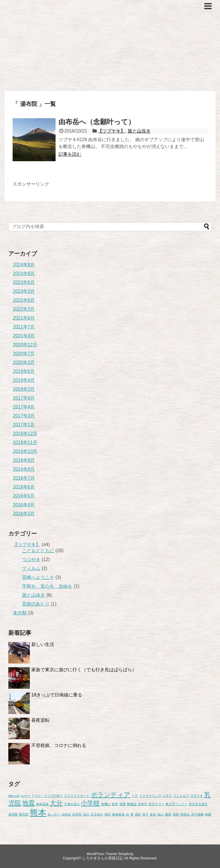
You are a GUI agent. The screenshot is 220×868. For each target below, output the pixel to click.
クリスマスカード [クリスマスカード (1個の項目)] (77, 796)
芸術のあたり (36, 604)
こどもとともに (38, 551)
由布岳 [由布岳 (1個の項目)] (66, 814)
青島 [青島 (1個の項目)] (176, 814)
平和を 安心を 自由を (47, 586)
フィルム (31, 568)
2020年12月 (25, 345)
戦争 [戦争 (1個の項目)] (115, 804)
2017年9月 (24, 398)
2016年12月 (25, 434)
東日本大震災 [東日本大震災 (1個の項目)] (198, 804)
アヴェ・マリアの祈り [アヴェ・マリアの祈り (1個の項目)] (47, 796)
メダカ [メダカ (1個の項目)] (167, 796)
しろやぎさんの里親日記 (103, 858)
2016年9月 (24, 460)
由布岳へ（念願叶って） (97, 122)
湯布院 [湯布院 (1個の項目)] (13, 814)
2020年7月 (24, 354)
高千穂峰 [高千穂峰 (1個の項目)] (197, 814)
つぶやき (31, 559)
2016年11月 (25, 442)
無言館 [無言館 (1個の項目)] (24, 814)
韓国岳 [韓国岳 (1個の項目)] (185, 814)
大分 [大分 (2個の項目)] (56, 803)
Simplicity (126, 854)
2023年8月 (24, 274)
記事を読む (70, 154)
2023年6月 (24, 282)
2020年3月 (24, 362)
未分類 (20, 613)
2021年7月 (24, 327)
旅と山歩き (139, 131)
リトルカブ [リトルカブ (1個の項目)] (181, 796)
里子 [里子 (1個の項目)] (146, 814)
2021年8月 (24, 318)
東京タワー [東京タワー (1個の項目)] (156, 804)
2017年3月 (24, 416)
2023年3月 (24, 291)
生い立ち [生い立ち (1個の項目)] (54, 814)
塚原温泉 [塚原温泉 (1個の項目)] (42, 804)
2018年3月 (24, 389)
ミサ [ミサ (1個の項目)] (135, 796)
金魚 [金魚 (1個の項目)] (153, 814)
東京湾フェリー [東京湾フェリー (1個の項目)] (176, 804)
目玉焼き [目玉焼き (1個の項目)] (97, 814)
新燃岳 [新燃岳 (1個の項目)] (132, 804)
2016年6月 (24, 487)
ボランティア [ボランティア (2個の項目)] (111, 795)
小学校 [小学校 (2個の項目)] (90, 803)
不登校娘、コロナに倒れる (59, 745)
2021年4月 (24, 336)
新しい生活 (43, 644)
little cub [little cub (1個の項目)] (14, 796)
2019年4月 (24, 380)
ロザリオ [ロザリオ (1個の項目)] (197, 796)
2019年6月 (24, 371)
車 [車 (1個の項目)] (132, 814)
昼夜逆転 (40, 720)
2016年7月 (24, 478)
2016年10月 (25, 451)
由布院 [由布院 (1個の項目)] (77, 814)
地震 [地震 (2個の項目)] (28, 803)
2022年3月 (24, 309)
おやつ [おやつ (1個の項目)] (26, 796)
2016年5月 (24, 496)
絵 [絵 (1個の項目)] (128, 814)
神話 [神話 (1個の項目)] (108, 814)
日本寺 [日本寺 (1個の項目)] (143, 804)
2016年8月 (24, 469)
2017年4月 (24, 407)
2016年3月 (24, 514)
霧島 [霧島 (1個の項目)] (168, 814)
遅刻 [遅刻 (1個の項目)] (138, 814)
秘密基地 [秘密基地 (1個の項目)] (118, 814)
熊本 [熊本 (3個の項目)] (38, 812)
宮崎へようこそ (38, 577)
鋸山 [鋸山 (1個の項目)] (161, 814)
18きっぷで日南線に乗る (57, 695)
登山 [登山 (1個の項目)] (86, 814)
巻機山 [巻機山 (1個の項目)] (106, 804)
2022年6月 (24, 300)
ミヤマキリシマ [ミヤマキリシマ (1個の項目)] (150, 796)
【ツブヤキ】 (111, 131)
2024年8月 (24, 265)
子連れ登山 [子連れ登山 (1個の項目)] (72, 804)
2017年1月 (24, 425)
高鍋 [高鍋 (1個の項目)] (208, 814)
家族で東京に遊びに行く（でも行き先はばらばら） (84, 670)
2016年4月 (24, 505)
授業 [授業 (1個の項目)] (123, 804)
